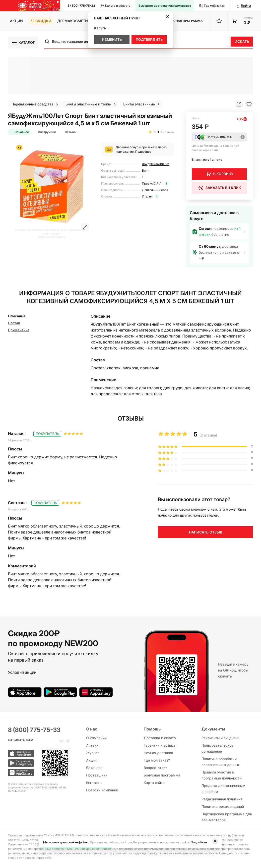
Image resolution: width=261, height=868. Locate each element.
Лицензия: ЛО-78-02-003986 (40, 787)
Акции (16, 21)
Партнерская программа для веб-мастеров (227, 817)
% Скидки (41, 21)
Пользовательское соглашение (217, 748)
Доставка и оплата (160, 738)
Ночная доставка (158, 753)
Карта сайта (154, 783)
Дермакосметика (75, 21)
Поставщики (97, 775)
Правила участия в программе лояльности (222, 775)
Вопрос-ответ (155, 768)
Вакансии (94, 768)
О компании (96, 738)
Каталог (23, 43)
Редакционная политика (222, 799)
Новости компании (102, 790)
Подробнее (143, 152)
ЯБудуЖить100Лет (156, 164)
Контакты (94, 783)
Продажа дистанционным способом (223, 789)
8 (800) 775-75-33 (81, 6)
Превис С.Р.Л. (152, 183)
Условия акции (22, 672)
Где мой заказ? (157, 760)
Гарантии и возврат (160, 745)
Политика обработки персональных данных (221, 762)
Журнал (93, 753)
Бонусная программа (162, 775)
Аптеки (92, 745)
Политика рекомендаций (223, 806)
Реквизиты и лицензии (220, 738)
